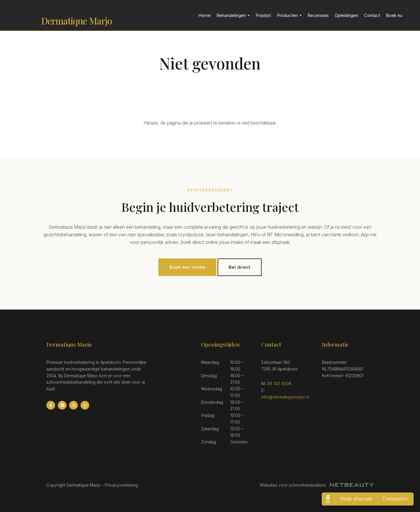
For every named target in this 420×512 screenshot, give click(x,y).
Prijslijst (263, 15)
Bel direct (240, 267)
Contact (372, 15)
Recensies (318, 15)
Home (204, 15)
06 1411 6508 (279, 383)
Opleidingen (346, 15)
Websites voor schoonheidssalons (317, 485)
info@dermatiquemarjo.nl (285, 397)
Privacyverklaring (121, 485)
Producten (289, 15)
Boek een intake (187, 267)
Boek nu (394, 15)
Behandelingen (233, 15)
